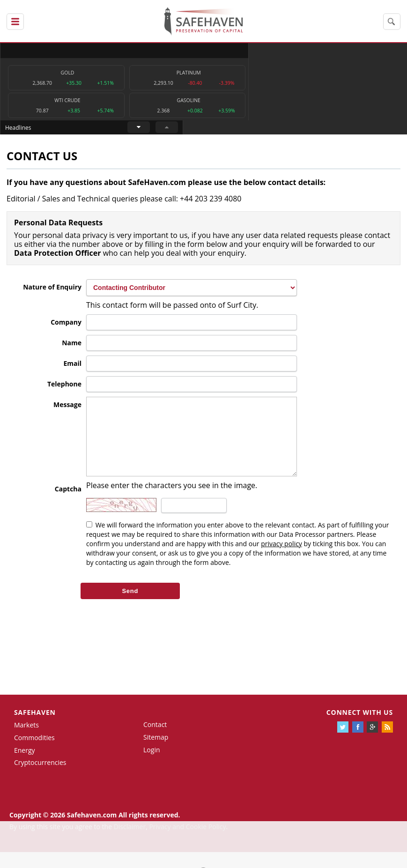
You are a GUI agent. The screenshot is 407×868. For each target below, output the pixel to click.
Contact (155, 741)
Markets (26, 741)
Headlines (242, 50)
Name (72, 345)
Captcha (68, 505)
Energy (25, 766)
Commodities (34, 753)
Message (67, 407)
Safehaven (35, 729)
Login (152, 766)
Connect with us (360, 729)
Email (72, 366)
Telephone (64, 386)
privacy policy (281, 560)
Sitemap (156, 753)
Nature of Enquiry (52, 289)
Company (66, 324)
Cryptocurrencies (40, 779)
